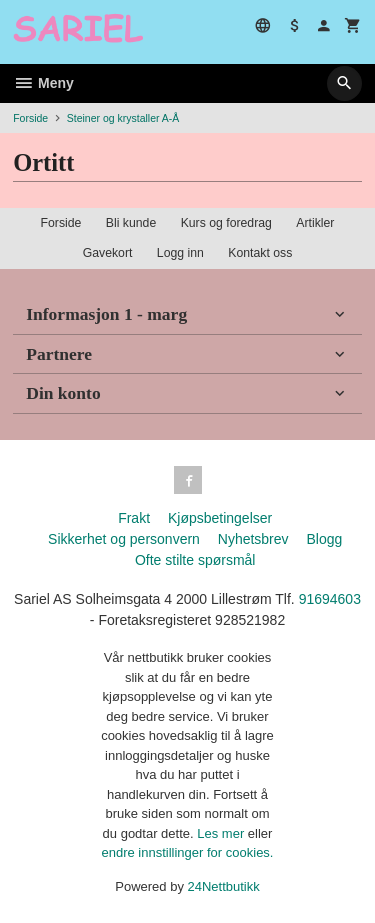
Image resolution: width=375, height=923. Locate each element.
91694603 (330, 599)
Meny (43, 83)
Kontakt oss (260, 253)
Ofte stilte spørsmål (195, 560)
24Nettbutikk (224, 886)
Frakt (134, 518)
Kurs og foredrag (226, 223)
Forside (30, 118)
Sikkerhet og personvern (124, 539)
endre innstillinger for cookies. (188, 852)
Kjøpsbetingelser (220, 518)
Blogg (324, 539)
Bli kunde (131, 223)
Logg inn (180, 253)
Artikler (315, 223)
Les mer (222, 833)
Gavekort (108, 253)
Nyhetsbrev (253, 539)
